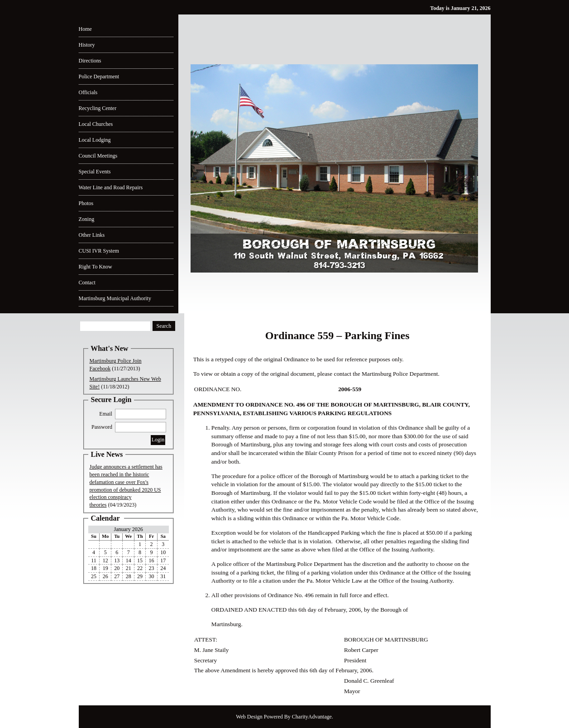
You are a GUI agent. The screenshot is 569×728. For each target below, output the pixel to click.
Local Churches (96, 124)
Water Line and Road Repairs (111, 187)
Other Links (92, 235)
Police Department (99, 77)
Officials (88, 92)
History (87, 45)
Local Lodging (95, 140)
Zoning (87, 219)
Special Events (95, 172)
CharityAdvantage (312, 717)
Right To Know (96, 267)
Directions (90, 61)
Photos (86, 203)
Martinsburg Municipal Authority (115, 298)
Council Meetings (98, 156)
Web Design (249, 717)
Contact (87, 283)
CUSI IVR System (99, 251)
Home (85, 29)
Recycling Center (98, 108)
